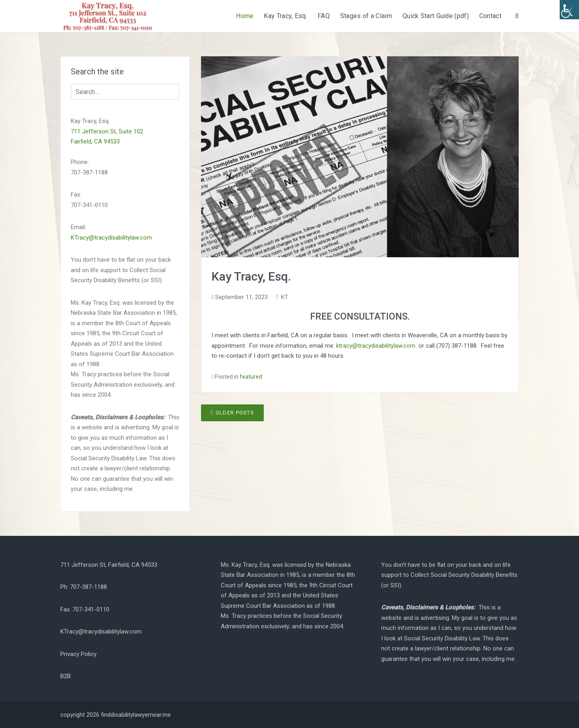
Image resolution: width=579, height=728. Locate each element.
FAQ (324, 16)
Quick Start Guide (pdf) (436, 16)
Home (245, 16)
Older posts (235, 413)
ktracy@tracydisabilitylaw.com (376, 346)
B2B (66, 676)
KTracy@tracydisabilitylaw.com (111, 238)
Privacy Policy (78, 654)
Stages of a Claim (366, 16)
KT (285, 297)
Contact (490, 16)
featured (251, 377)
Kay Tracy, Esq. (285, 16)
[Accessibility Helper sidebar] (569, 10)
